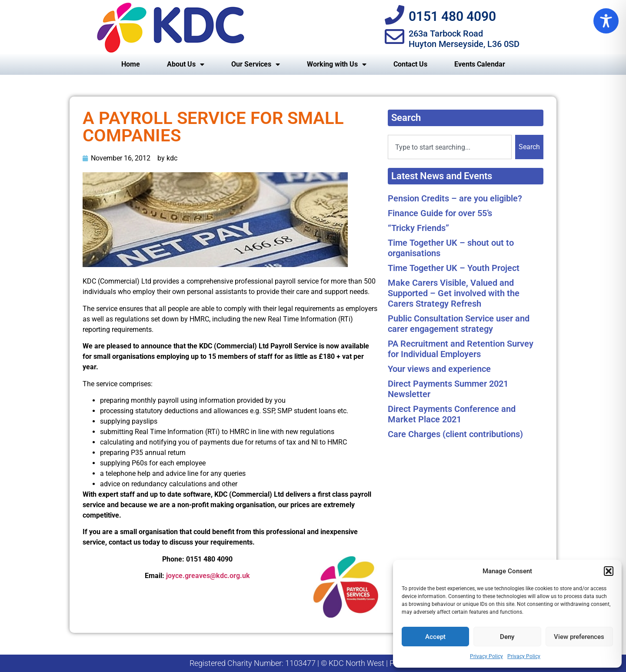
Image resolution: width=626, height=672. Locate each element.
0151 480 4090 (452, 16)
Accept (435, 637)
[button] (609, 571)
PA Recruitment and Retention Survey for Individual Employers (461, 349)
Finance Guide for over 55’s (440, 213)
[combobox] (450, 147)
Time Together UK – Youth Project (454, 268)
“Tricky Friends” (418, 228)
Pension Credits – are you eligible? (455, 198)
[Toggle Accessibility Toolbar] (606, 21)
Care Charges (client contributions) (455, 434)
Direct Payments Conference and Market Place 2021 (452, 414)
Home (131, 64)
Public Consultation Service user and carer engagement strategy (459, 324)
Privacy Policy (486, 656)
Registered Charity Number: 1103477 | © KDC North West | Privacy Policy (313, 663)
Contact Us (410, 64)
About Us (186, 64)
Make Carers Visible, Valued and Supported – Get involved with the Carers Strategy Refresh (454, 293)
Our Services (256, 64)
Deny (507, 637)
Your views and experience (439, 369)
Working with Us (337, 64)
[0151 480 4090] (395, 15)
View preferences (579, 637)
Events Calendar (480, 64)
